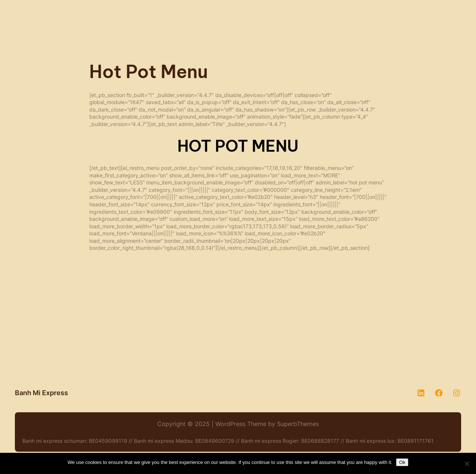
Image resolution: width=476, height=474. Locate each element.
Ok (402, 462)
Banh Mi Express (41, 393)
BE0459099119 (108, 441)
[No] (467, 464)
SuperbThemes (298, 424)
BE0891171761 (416, 441)
